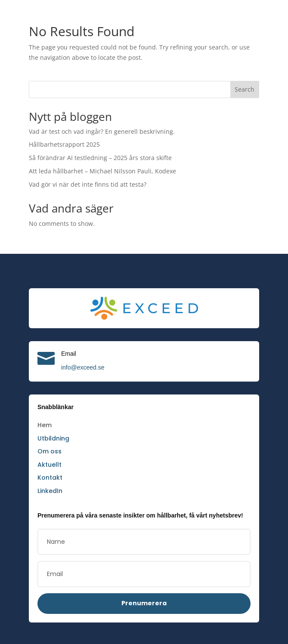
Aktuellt (49, 465)
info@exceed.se (83, 367)
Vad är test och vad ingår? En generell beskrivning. (99, 131)
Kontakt (49, 478)
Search (245, 89)
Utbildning (53, 438)
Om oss (49, 451)
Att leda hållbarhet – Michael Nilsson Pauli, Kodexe (100, 171)
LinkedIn (50, 491)
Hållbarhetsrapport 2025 (63, 144)
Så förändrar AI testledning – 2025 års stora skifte (98, 158)
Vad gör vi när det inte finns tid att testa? (85, 184)
